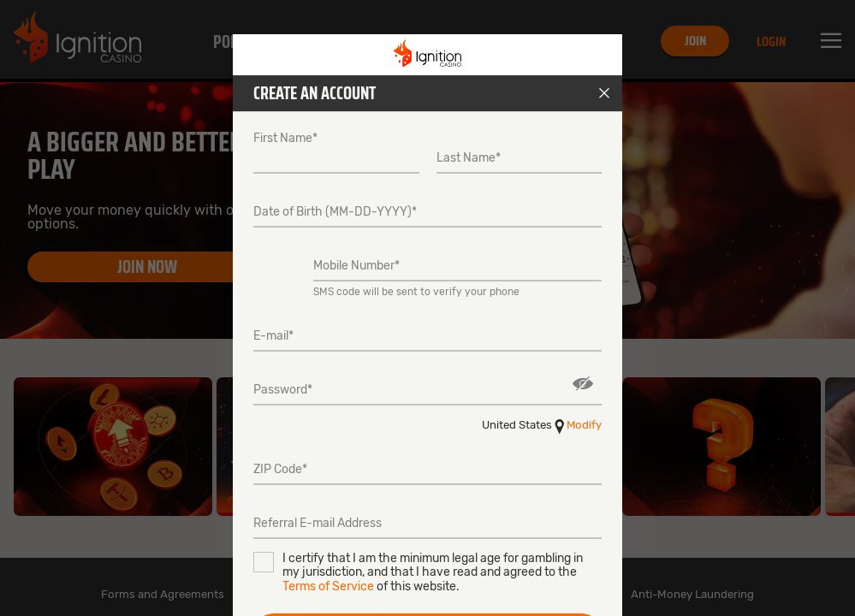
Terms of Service (328, 586)
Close (604, 93)
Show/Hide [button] (583, 384)
